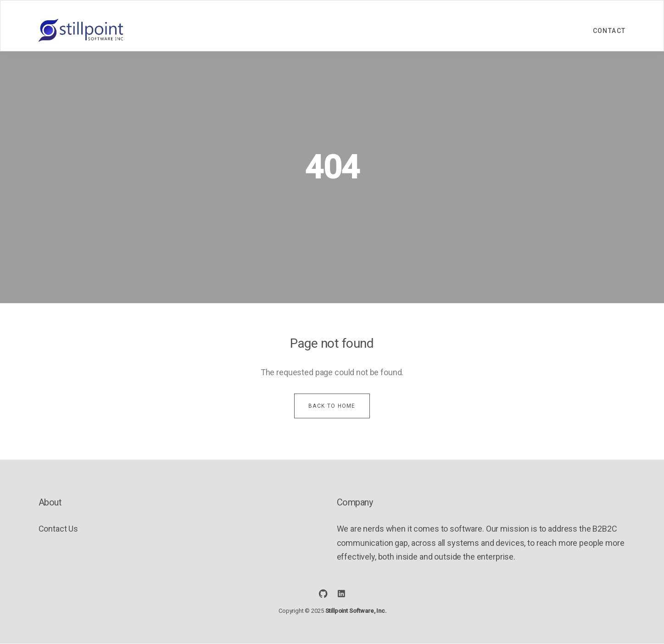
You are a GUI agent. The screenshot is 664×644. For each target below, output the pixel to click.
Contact (609, 31)
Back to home (332, 406)
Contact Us (59, 529)
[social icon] (323, 594)
